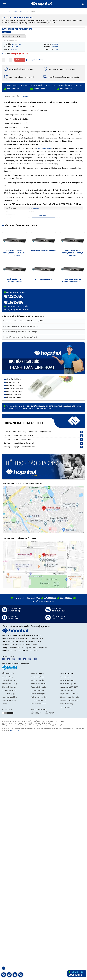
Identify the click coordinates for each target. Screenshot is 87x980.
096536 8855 (66, 89)
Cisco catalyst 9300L (38, 704)
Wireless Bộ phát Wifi (39, 684)
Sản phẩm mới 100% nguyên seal (22, 77)
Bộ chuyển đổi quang (67, 680)
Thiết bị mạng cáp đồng (39, 697)
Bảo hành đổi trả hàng (10, 684)
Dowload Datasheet (9, 700)
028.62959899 (14, 302)
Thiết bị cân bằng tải (38, 694)
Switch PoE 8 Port (45, 148)
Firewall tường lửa (37, 690)
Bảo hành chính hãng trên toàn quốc (62, 69)
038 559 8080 (13, 89)
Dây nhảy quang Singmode (69, 697)
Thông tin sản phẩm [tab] (11, 96)
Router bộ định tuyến (38, 687)
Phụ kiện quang (65, 707)
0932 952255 (33, 645)
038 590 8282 (39, 89)
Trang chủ (6, 11)
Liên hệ (4, 704)
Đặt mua (20, 60)
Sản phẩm (18, 11)
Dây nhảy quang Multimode (69, 700)
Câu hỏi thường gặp (9, 694)
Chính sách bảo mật (9, 680)
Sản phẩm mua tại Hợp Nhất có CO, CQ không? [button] (20, 332)
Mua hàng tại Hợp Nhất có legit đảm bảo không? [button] (21, 326)
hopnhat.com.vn (15, 638)
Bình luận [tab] (27, 96)
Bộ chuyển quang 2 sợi (68, 684)
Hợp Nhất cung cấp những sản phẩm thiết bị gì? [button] (21, 337)
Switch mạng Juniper (38, 680)
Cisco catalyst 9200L (38, 700)
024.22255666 (14, 296)
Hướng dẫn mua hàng (34, 60)
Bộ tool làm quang (66, 704)
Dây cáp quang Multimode (69, 694)
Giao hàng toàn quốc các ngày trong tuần (64, 77)
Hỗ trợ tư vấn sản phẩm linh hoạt (21, 69)
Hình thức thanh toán (9, 690)
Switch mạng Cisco (37, 677)
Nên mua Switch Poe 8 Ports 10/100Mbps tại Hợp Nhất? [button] (24, 321)
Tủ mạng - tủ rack (66, 677)
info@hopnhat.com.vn (17, 310)
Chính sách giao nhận (9, 687)
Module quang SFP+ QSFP (69, 687)
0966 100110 (33, 651)
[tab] (43, 321)
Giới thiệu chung (7, 677)
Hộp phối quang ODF (67, 690)
